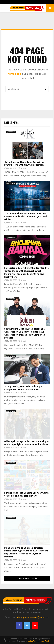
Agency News (11, 132)
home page (14, 74)
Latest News (11, 122)
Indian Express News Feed (38, 641)
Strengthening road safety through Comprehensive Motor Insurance (23, 388)
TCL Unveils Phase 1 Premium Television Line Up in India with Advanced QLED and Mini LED (25, 217)
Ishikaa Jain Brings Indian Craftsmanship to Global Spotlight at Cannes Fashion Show (27, 443)
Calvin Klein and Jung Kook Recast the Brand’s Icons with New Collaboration (24, 164)
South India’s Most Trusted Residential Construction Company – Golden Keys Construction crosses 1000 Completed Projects (25, 333)
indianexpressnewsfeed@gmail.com (32, 617)
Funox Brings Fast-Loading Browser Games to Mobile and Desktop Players (27, 494)
